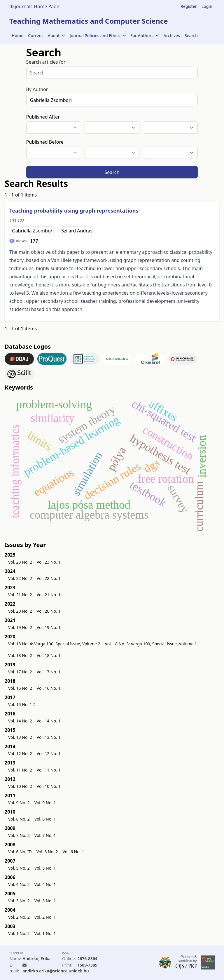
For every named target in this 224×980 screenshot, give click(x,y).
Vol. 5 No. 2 (19, 868)
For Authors (145, 35)
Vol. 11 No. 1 (49, 770)
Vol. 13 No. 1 (49, 737)
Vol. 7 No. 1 (45, 835)
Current (35, 35)
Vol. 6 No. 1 (73, 852)
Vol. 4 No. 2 (19, 884)
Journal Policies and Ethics (98, 35)
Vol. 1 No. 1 (45, 933)
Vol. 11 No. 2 (20, 770)
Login (207, 6)
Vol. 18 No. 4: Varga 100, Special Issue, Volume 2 (54, 644)
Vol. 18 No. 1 (49, 655)
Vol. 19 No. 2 (20, 627)
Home (17, 35)
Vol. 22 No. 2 (20, 578)
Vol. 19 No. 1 (49, 627)
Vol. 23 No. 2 (20, 562)
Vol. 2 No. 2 (19, 917)
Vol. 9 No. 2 (19, 803)
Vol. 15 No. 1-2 (22, 704)
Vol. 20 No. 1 (49, 611)
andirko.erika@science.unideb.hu (56, 971)
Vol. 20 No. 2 (20, 611)
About (56, 35)
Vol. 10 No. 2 (20, 786)
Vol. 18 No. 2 (20, 655)
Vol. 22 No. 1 (49, 578)
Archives (172, 35)
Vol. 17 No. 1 (49, 672)
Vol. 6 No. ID (20, 852)
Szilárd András (77, 231)
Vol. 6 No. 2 (47, 852)
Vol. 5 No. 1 (45, 868)
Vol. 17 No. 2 (20, 672)
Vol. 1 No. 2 (19, 933)
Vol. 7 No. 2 (19, 835)
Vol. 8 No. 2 (19, 819)
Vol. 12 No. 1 (49, 754)
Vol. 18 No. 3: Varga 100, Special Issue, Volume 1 (151, 644)
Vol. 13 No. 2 (20, 737)
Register (189, 6)
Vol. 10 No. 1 (49, 786)
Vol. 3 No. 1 (45, 901)
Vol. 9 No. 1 (45, 803)
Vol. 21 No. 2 (20, 595)
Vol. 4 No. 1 (45, 884)
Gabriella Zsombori (33, 231)
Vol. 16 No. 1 (49, 688)
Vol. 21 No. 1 (49, 595)
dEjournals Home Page (34, 6)
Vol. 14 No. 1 (49, 721)
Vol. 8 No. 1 (45, 819)
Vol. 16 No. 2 (20, 688)
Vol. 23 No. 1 (49, 562)
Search (191, 35)
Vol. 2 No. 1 (45, 917)
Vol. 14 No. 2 (20, 721)
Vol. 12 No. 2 (20, 754)
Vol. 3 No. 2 (19, 901)
